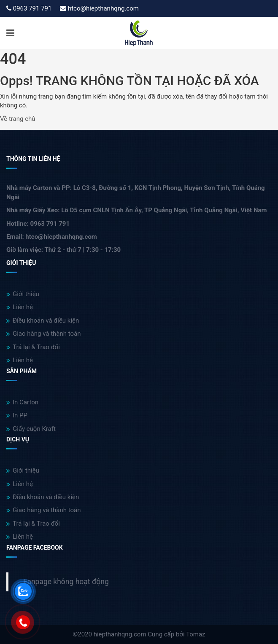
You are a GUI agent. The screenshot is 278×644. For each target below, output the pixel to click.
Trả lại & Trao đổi (33, 347)
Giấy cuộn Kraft (31, 429)
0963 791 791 (32, 8)
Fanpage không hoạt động (66, 582)
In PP (17, 415)
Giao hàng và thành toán (44, 334)
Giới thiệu (23, 294)
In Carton (22, 402)
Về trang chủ (18, 119)
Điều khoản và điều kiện (43, 321)
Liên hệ (20, 307)
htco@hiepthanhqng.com (103, 8)
